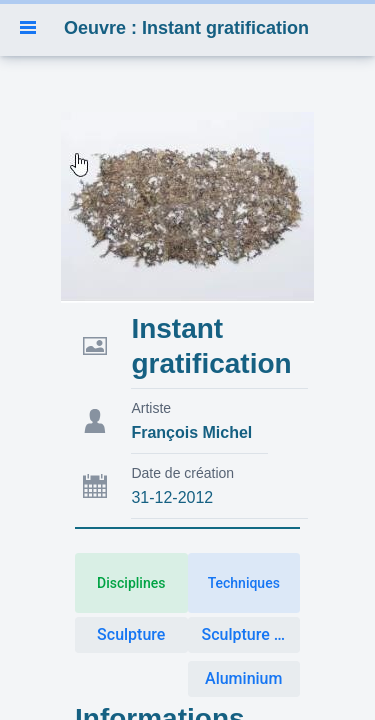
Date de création (182, 473)
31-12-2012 (172, 497)
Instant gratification (211, 346)
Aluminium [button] (243, 678)
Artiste (151, 408)
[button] (28, 28)
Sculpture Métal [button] (251, 634)
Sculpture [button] (131, 634)
